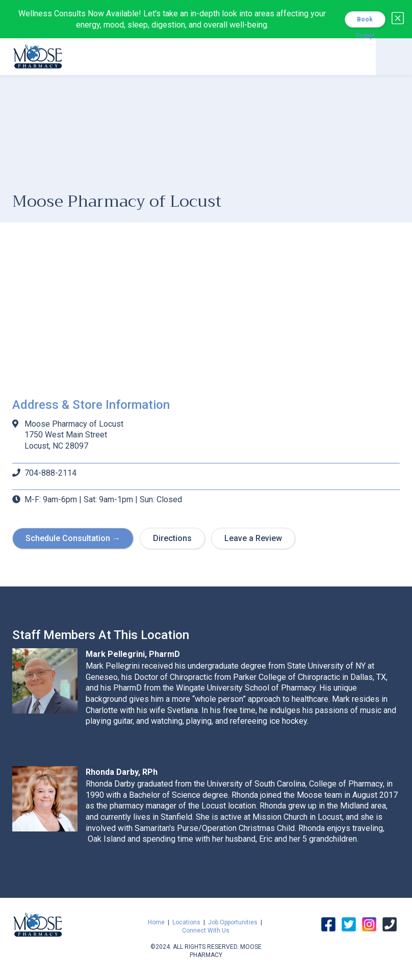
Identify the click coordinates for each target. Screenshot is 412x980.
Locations (186, 922)
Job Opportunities (233, 922)
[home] (38, 55)
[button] (394, 57)
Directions (172, 538)
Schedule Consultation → (73, 538)
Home (156, 922)
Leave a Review (253, 538)
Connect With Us (206, 930)
